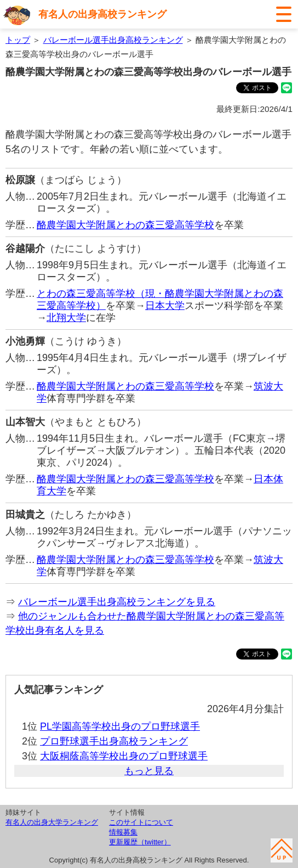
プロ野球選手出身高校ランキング (114, 741)
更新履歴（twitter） (140, 842)
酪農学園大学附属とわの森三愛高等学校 (125, 225)
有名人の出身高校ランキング (102, 14)
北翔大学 (66, 318)
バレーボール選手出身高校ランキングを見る (117, 602)
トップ (18, 40)
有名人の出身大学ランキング (52, 822)
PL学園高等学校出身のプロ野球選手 (120, 726)
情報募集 (123, 832)
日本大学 (165, 306)
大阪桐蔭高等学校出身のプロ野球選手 (124, 756)
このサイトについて (141, 822)
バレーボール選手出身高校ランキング (113, 40)
